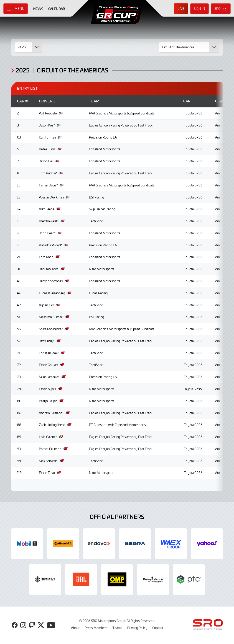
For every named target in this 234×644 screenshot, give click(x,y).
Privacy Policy (137, 628)
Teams (117, 628)
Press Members (96, 628)
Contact (158, 628)
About (75, 628)
